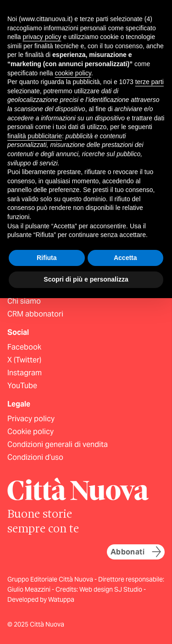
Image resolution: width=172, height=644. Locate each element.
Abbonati (136, 552)
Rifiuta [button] (47, 258)
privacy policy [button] (42, 37)
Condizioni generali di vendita (58, 444)
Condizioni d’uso (35, 457)
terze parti (150, 82)
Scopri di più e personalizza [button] (86, 279)
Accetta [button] (125, 258)
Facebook (24, 347)
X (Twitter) (24, 360)
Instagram (25, 373)
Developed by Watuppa (41, 599)
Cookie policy (31, 432)
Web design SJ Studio (111, 589)
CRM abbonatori (35, 314)
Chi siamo (24, 301)
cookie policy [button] (73, 73)
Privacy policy (31, 419)
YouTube (22, 386)
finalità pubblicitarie (35, 136)
